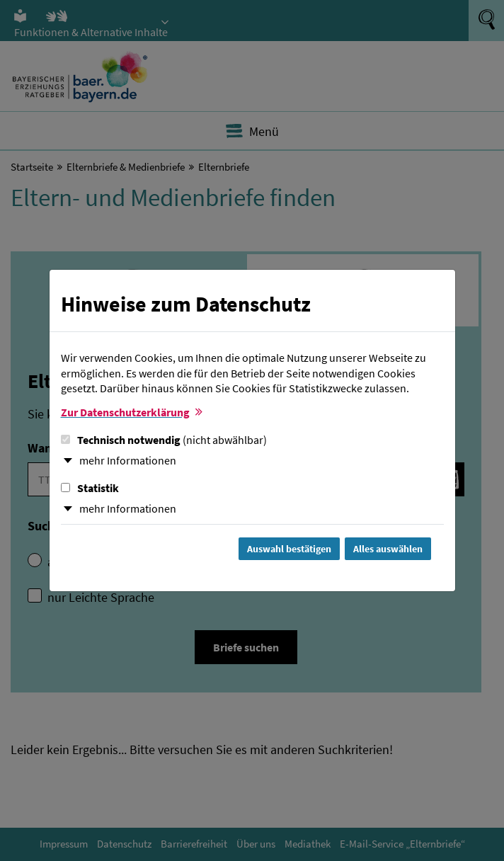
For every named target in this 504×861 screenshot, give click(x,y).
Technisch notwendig (164, 440)
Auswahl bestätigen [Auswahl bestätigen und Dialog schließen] (289, 549)
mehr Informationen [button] (128, 460)
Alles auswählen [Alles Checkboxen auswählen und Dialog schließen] (388, 549)
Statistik (90, 488)
